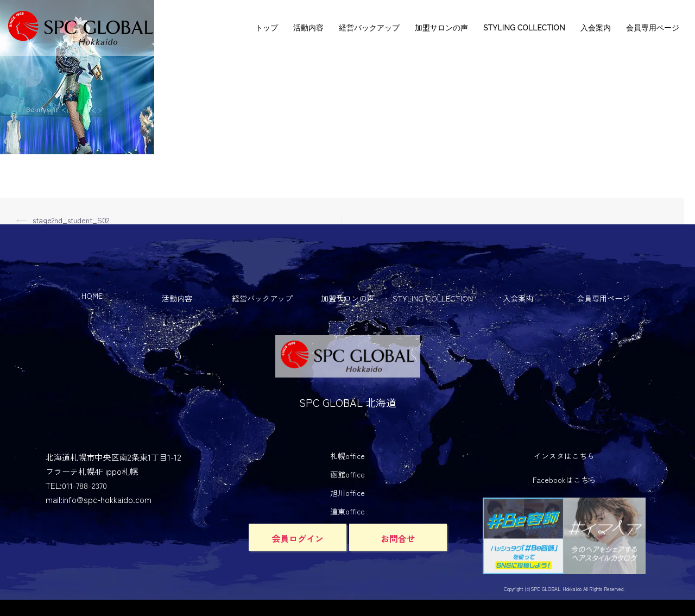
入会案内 (596, 28)
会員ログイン (298, 538)
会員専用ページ (653, 28)
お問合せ (398, 538)
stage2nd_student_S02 (72, 220)
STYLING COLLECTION (524, 28)
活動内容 (308, 28)
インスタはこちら (564, 456)
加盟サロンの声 (441, 28)
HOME (92, 296)
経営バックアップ (369, 28)
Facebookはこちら (564, 480)
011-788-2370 (84, 485)
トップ (267, 28)
